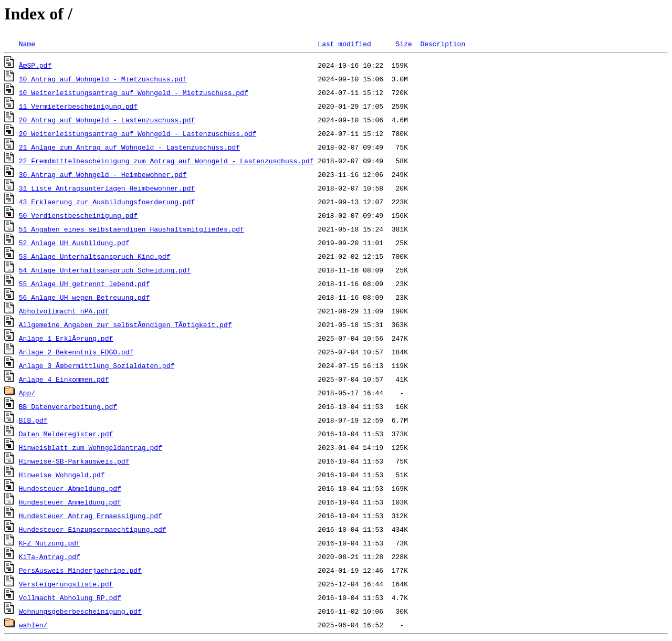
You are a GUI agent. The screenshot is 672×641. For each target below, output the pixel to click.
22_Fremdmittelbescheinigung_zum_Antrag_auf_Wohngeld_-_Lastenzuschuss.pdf (166, 161)
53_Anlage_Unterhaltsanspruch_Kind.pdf (95, 256)
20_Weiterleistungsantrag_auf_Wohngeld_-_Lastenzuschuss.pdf (138, 133)
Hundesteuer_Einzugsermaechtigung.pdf (93, 529)
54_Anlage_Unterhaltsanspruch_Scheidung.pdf (105, 270)
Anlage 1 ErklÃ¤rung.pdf (66, 338)
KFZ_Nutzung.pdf (50, 543)
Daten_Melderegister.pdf (66, 434)
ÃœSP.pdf (35, 65)
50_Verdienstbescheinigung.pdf (78, 215)
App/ (27, 393)
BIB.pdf (33, 420)
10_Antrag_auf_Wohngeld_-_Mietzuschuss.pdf (103, 79)
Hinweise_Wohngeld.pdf (62, 475)
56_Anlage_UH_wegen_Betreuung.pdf (85, 297)
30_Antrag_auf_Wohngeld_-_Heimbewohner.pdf (103, 174)
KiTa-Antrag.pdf (50, 556)
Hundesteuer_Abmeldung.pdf (70, 488)
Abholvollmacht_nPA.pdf (64, 311)
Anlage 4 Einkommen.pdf (64, 379)
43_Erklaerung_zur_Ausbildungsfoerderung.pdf (107, 202)
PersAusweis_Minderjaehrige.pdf (80, 570)
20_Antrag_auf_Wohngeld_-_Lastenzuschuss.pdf (107, 120)
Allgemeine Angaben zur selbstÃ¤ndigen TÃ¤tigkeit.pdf (125, 324)
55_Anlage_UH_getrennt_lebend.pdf (85, 283)
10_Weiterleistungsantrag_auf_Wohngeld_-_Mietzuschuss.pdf (134, 92)
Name (27, 44)
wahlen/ (33, 625)
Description (443, 44)
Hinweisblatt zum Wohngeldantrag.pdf (91, 447)
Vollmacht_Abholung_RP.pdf (70, 597)
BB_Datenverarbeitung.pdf (68, 406)
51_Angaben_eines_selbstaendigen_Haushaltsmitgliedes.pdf (132, 229)
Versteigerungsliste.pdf (66, 584)
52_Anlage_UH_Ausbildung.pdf (74, 243)
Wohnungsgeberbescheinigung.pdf (80, 611)
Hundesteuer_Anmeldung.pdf (70, 502)
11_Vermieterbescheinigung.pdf (78, 106)
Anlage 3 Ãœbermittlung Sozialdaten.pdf (97, 365)
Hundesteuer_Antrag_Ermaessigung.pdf (91, 516)
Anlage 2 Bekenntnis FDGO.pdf (76, 352)
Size (403, 44)
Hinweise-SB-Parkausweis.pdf (74, 461)
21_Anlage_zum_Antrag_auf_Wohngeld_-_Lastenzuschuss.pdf (129, 147)
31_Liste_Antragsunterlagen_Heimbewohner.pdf (107, 188)
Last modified (344, 44)
